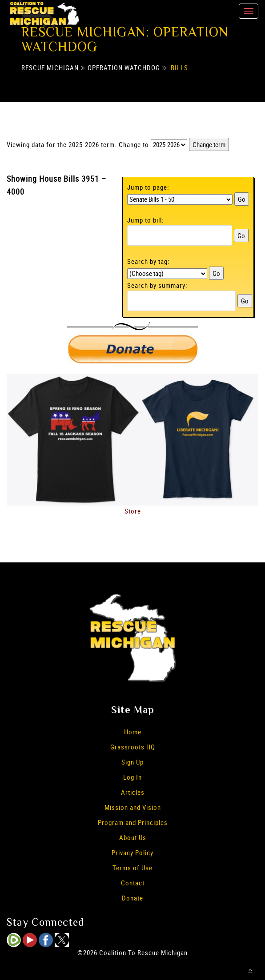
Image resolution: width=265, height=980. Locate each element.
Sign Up (132, 762)
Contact (133, 883)
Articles (133, 792)
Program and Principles (133, 822)
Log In (132, 777)
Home (133, 732)
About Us (133, 837)
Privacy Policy (132, 853)
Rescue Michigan (50, 68)
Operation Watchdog (124, 68)
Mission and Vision (133, 807)
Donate (132, 898)
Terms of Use (132, 868)
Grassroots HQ (133, 747)
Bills (179, 68)
